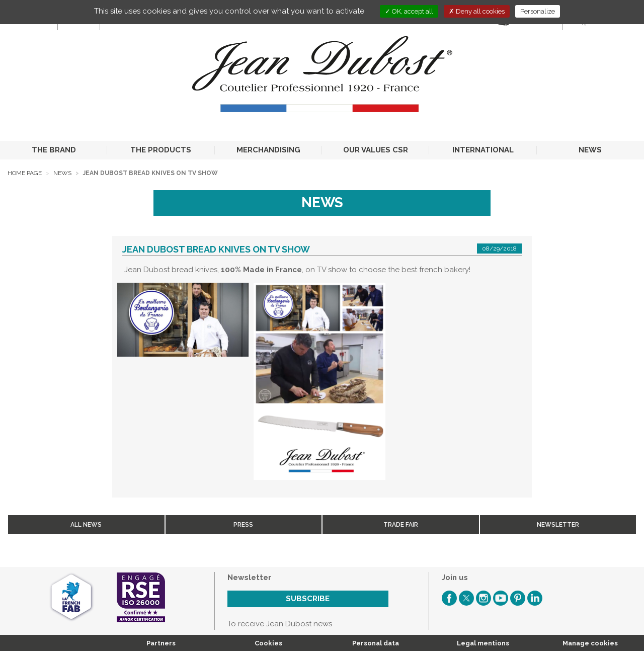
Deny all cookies (477, 11)
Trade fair (401, 525)
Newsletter (558, 525)
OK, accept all (409, 11)
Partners (161, 643)
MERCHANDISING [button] (268, 150)
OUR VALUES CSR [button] (376, 150)
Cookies (268, 643)
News (62, 173)
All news (86, 525)
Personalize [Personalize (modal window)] (538, 11)
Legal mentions (483, 643)
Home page (25, 173)
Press (243, 525)
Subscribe (308, 599)
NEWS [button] (590, 150)
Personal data (376, 643)
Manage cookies (590, 643)
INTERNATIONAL (483, 150)
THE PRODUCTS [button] (161, 150)
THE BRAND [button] (54, 150)
